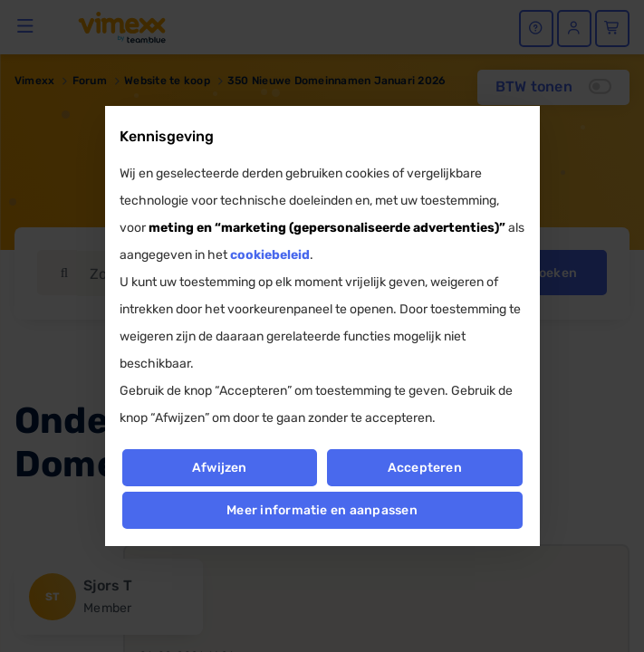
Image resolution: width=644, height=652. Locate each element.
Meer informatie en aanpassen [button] (322, 510)
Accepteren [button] (425, 468)
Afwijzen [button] (220, 468)
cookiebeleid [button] (270, 255)
